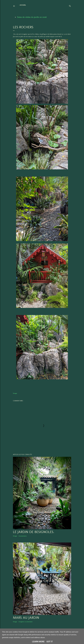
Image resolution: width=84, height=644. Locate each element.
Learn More (38, 642)
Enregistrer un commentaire (26, 622)
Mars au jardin (26, 618)
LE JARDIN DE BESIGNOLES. (34, 532)
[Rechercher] (70, 6)
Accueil (23, 5)
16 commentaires (23, 536)
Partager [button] (15, 393)
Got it (50, 642)
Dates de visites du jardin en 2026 (32, 17)
